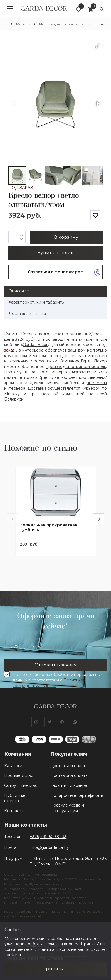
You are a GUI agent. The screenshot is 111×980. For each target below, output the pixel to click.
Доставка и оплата (69, 766)
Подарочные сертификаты (77, 795)
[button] (98, 46)
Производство (19, 775)
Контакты (14, 811)
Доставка (37, 388)
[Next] (98, 519)
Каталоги (13, 766)
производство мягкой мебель (76, 367)
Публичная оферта (15, 798)
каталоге (40, 372)
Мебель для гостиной (58, 24)
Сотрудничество (21, 785)
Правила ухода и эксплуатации (67, 808)
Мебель (23, 24)
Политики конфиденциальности (54, 955)
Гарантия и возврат (70, 785)
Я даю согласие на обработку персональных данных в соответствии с (57, 680)
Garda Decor (35, 345)
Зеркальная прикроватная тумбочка (49, 528)
